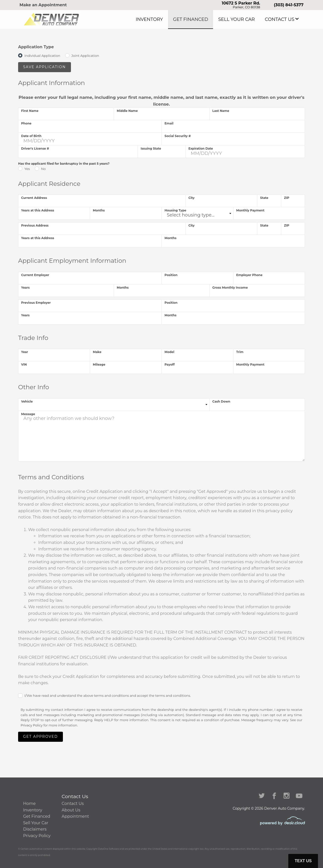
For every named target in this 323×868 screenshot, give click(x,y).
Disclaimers (35, 829)
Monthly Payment (250, 210)
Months (99, 210)
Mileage (99, 364)
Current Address (34, 198)
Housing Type (175, 210)
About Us (71, 810)
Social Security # (178, 136)
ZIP (287, 198)
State (264, 198)
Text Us (303, 861)
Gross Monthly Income (230, 288)
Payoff (170, 364)
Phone (26, 123)
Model (169, 352)
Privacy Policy (32, 725)
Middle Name (127, 111)
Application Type (36, 47)
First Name (30, 111)
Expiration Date (201, 148)
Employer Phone (249, 275)
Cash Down (221, 401)
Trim (240, 352)
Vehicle (27, 401)
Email (169, 123)
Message (28, 414)
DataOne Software (109, 849)
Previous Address (35, 225)
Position (171, 275)
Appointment (75, 816)
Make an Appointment (43, 5)
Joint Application (85, 56)
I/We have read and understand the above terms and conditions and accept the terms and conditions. (108, 696)
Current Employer (35, 275)
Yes (27, 169)
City (191, 198)
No (43, 169)
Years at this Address (38, 210)
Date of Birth (31, 136)
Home (29, 804)
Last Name (221, 111)
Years (25, 288)
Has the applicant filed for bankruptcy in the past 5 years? (64, 164)
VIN (24, 364)
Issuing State (151, 148)
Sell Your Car (247, 19)
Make (97, 352)
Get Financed (209, 19)
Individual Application (42, 56)
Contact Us (283, 19)
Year (25, 352)
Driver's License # (35, 148)
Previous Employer (36, 303)
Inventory (175, 19)
